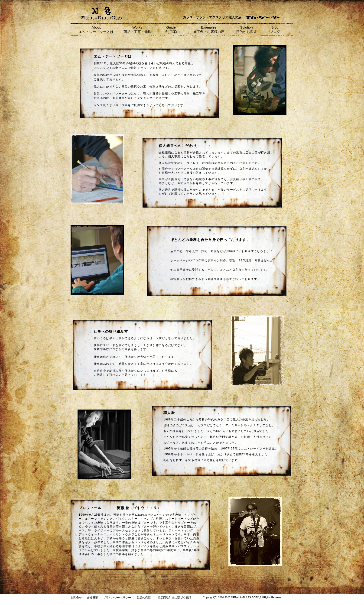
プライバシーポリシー (117, 598)
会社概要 (92, 598)
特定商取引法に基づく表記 (174, 598)
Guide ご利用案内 (171, 29)
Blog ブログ (275, 29)
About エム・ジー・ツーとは (96, 29)
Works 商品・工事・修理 (137, 29)
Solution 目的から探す (247, 29)
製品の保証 (144, 598)
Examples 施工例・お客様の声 (209, 29)
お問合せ (76, 598)
